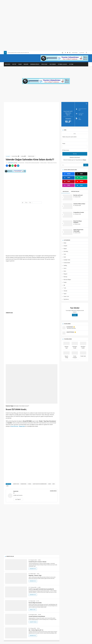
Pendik (65, 282)
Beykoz (65, 249)
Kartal (65, 268)
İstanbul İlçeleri (62, 64)
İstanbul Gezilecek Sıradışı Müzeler (37, 616)
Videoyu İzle (33, 610)
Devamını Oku (33, 569)
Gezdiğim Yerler (67, 260)
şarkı (7, 486)
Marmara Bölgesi (67, 280)
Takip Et (18, 499)
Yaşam (20, 64)
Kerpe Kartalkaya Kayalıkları (78, 222)
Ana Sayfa (7, 64)
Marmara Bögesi (35, 64)
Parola (64, 144)
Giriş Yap (82, 53)
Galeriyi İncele (33, 622)
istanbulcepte (71, 327)
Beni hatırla (66, 150)
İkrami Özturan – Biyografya (18, 426)
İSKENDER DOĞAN (23, 484)
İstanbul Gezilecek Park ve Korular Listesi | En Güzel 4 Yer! (18, 53)
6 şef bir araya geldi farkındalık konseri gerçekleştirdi (41, 589)
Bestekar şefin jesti (78, 195)
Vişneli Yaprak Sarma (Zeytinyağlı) (78, 230)
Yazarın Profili (53, 491)
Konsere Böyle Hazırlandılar (35, 603)
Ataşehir (65, 246)
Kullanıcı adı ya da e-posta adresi (69, 137)
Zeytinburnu (66, 299)
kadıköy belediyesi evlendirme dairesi (40, 484)
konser (50, 484)
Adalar (65, 243)
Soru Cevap (44, 64)
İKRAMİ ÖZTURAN (16, 484)
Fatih (65, 254)
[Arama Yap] (63, 53)
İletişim (71, 64)
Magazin (26, 64)
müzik (54, 484)
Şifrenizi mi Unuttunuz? (75, 157)
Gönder (75, 315)
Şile (64, 285)
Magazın (65, 274)
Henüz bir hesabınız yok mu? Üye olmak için (75, 160)
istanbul (30, 484)
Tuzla (65, 288)
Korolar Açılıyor (75, 53)
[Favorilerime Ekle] (23, 203)
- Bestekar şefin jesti (71, 328)
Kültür (14, 64)
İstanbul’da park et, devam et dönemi (37, 562)
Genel (65, 257)
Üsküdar (65, 291)
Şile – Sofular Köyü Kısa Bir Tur (36, 630)
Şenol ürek (11, 163)
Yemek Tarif (66, 296)
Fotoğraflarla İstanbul (79, 212)
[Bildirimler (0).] (87, 53)
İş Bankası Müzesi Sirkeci (79, 204)
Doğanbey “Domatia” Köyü (35, 575)
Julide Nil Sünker (71, 332)
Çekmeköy (66, 251)
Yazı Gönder (53, 64)
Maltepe (65, 277)
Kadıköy (65, 265)
